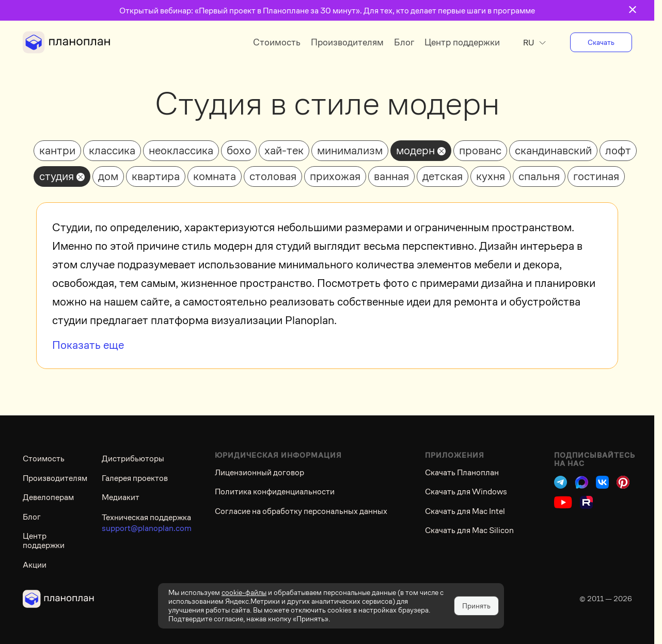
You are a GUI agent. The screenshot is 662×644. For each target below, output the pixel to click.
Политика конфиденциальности (275, 492)
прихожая (335, 176)
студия (57, 176)
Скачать (601, 42)
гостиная (596, 176)
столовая (273, 176)
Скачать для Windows (466, 492)
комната (215, 176)
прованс (480, 150)
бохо (239, 150)
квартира (156, 176)
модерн (415, 150)
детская (443, 176)
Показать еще (88, 345)
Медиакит (121, 497)
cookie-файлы (244, 592)
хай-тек (284, 150)
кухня (491, 176)
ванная (391, 176)
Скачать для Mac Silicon (469, 530)
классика (112, 150)
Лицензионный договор (259, 472)
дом (108, 176)
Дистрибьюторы (133, 458)
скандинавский (553, 150)
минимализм (350, 150)
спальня (539, 176)
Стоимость (277, 42)
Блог (404, 42)
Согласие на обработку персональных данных (301, 511)
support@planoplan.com (147, 528)
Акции (35, 565)
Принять (476, 606)
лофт (618, 150)
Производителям (347, 42)
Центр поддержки (462, 42)
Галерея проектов (135, 478)
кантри (57, 150)
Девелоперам (48, 497)
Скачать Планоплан (462, 472)
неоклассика (181, 150)
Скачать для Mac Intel (465, 511)
